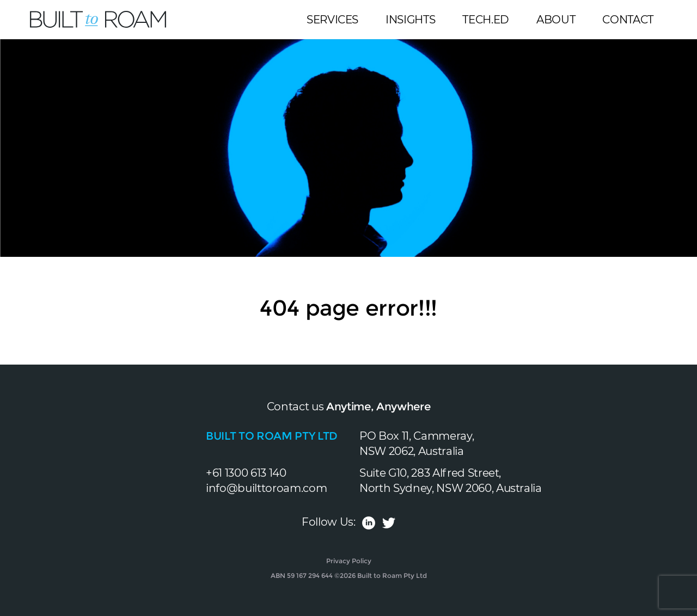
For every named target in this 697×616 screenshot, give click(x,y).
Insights (410, 20)
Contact (628, 20)
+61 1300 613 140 (246, 473)
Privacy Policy (349, 561)
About (556, 20)
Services (332, 20)
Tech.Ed (486, 20)
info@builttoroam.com (266, 488)
